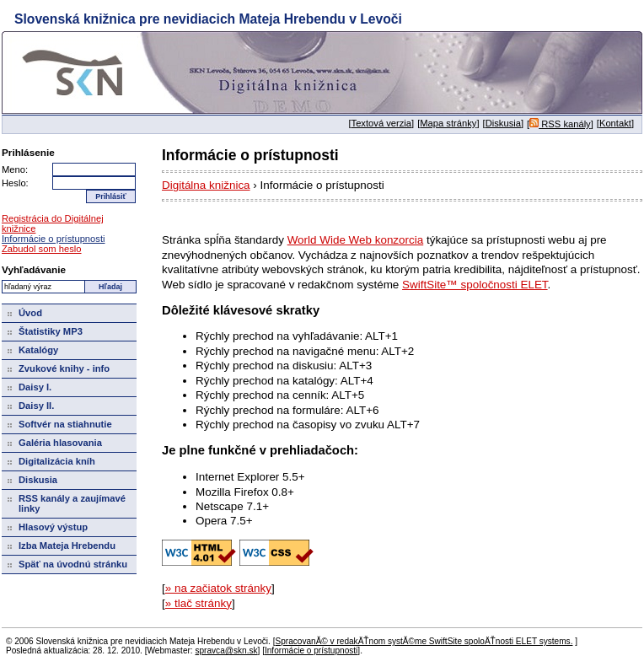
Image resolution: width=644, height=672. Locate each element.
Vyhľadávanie (34, 269)
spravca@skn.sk (226, 650)
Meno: (15, 169)
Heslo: (15, 183)
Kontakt (615, 123)
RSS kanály (560, 124)
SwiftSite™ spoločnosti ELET (475, 285)
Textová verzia (382, 123)
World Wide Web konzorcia (356, 240)
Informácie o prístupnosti (54, 239)
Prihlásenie (28, 152)
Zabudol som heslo (42, 249)
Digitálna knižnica (206, 185)
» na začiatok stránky (218, 588)
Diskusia (503, 123)
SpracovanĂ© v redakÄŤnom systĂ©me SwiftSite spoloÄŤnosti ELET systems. (424, 641)
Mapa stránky (448, 123)
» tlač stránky (199, 603)
